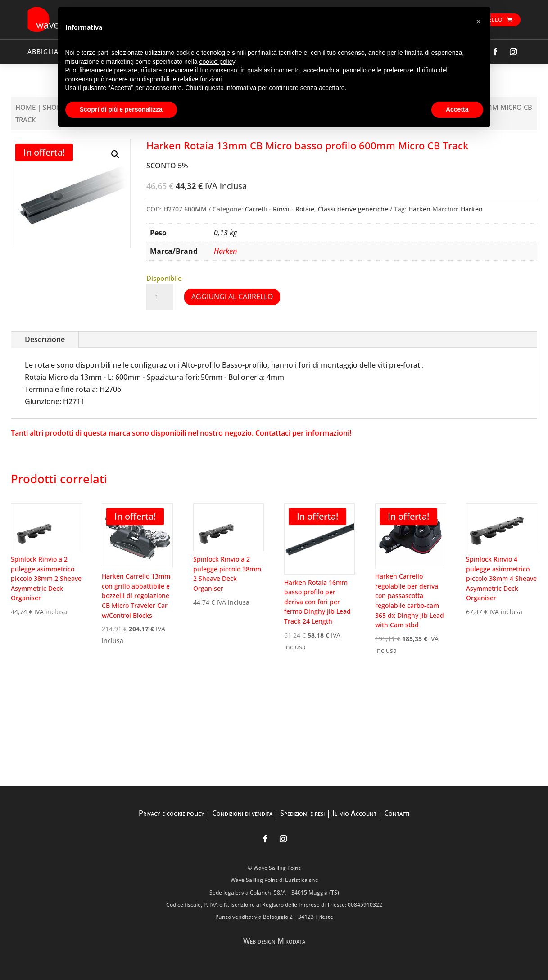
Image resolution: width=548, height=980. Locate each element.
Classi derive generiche (353, 209)
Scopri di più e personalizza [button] (121, 109)
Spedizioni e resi (302, 813)
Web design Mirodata (274, 941)
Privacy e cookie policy (172, 813)
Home (25, 107)
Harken (419, 209)
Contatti (397, 813)
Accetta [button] (457, 109)
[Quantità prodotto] (160, 297)
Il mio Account (354, 813)
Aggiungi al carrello (232, 297)
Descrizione (45, 339)
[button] (115, 154)
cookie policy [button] (217, 62)
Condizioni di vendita (242, 813)
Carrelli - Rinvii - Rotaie (280, 209)
